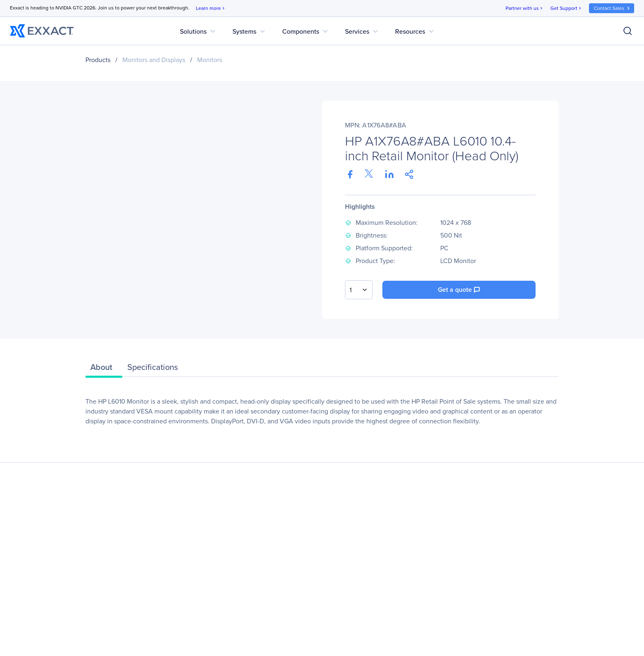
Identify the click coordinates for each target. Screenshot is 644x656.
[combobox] (359, 290)
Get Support (566, 8)
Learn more (211, 8)
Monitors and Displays (154, 60)
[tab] (104, 369)
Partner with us (525, 8)
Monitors (210, 60)
